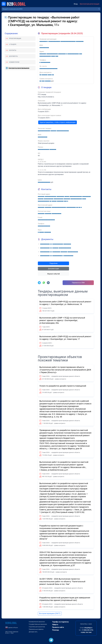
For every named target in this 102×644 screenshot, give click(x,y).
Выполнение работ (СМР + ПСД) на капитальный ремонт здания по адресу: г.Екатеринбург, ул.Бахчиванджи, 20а (62, 320)
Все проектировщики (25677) (50, 613)
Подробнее (53, 263)
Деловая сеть (33, 632)
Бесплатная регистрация (90, 4)
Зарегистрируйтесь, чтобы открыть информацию (58, 122)
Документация (53, 269)
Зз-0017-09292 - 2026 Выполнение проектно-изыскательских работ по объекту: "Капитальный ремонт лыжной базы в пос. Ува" (62, 582)
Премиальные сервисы (36, 629)
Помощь (56, 630)
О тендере (13, 44)
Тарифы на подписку (60, 622)
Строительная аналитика (37, 627)
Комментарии (14, 62)
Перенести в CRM (78, 283)
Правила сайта (58, 627)
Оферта (55, 624)
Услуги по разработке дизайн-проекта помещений (63, 386)
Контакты (13, 50)
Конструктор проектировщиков (19, 68)
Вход (76, 4)
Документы (13, 56)
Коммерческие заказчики (37, 622)
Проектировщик (15, 38)
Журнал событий (53, 274)
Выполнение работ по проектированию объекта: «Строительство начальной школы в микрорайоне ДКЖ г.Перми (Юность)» (65, 370)
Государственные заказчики (38, 624)
